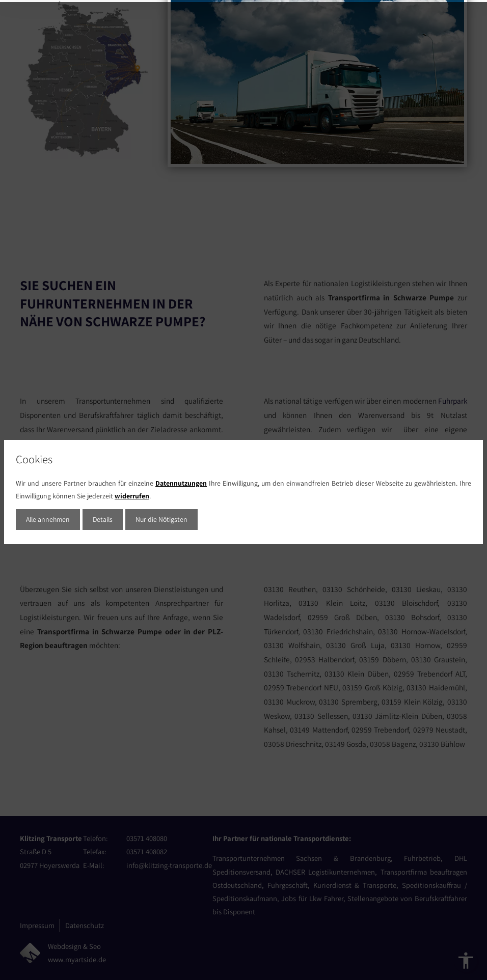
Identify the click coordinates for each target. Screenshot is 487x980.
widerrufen (132, 494)
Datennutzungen (181, 481)
